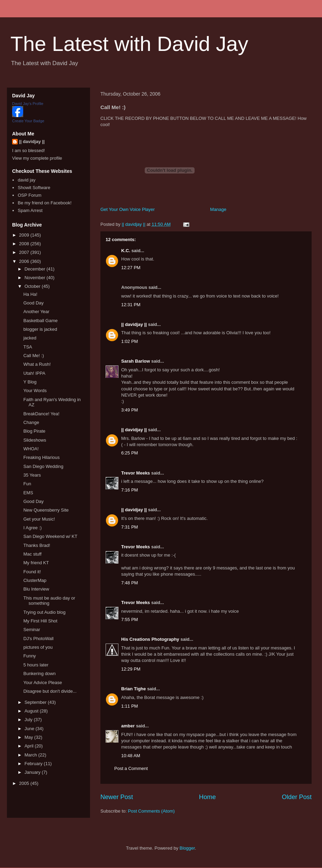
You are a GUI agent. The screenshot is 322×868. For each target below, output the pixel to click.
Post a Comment (131, 768)
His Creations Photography (150, 639)
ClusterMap (35, 580)
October (33, 286)
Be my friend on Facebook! (44, 203)
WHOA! (31, 449)
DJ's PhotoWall (38, 639)
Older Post (297, 797)
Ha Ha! (30, 294)
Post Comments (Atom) (151, 811)
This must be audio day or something (49, 601)
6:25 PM (129, 453)
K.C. (126, 251)
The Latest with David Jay (129, 44)
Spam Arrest (30, 210)
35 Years (32, 475)
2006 (25, 261)
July (29, 720)
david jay (26, 180)
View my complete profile (37, 158)
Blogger (187, 848)
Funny (29, 656)
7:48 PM (129, 583)
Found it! (32, 572)
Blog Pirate (34, 431)
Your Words (35, 391)
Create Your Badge (28, 121)
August (32, 711)
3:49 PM (129, 410)
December (36, 269)
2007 (25, 252)
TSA (28, 347)
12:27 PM (131, 268)
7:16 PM (129, 490)
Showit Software (34, 188)
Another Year (36, 312)
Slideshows (35, 440)
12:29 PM (131, 669)
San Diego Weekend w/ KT (50, 536)
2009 (25, 235)
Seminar (32, 630)
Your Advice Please (43, 683)
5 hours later (36, 665)
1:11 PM (129, 706)
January (33, 772)
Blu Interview (36, 589)
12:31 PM (131, 305)
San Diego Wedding (43, 466)
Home (208, 797)
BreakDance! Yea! (41, 414)
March (32, 755)
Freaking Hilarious (41, 457)
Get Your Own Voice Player (128, 209)
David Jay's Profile (28, 104)
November (36, 278)
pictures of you (38, 647)
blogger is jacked (40, 329)
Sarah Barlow (136, 361)
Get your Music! (39, 519)
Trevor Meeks (136, 473)
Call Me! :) (33, 356)
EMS (28, 493)
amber (128, 726)
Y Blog (30, 382)
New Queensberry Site (46, 510)
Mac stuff (32, 554)
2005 (25, 783)
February (34, 764)
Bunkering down (39, 674)
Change (31, 422)
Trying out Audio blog (44, 612)
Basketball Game (40, 321)
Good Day (33, 303)
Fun (27, 484)
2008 (25, 244)
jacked (30, 338)
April (30, 746)
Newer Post (117, 797)
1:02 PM (129, 341)
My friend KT (36, 563)
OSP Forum (29, 195)
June (30, 729)
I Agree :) (32, 528)
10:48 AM (131, 756)
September (36, 702)
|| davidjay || (134, 324)
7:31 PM (129, 527)
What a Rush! (37, 364)
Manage (218, 209)
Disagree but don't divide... (50, 691)
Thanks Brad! (37, 545)
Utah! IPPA (34, 373)
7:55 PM (129, 619)
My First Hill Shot (40, 621)
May (29, 737)
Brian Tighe (133, 689)
